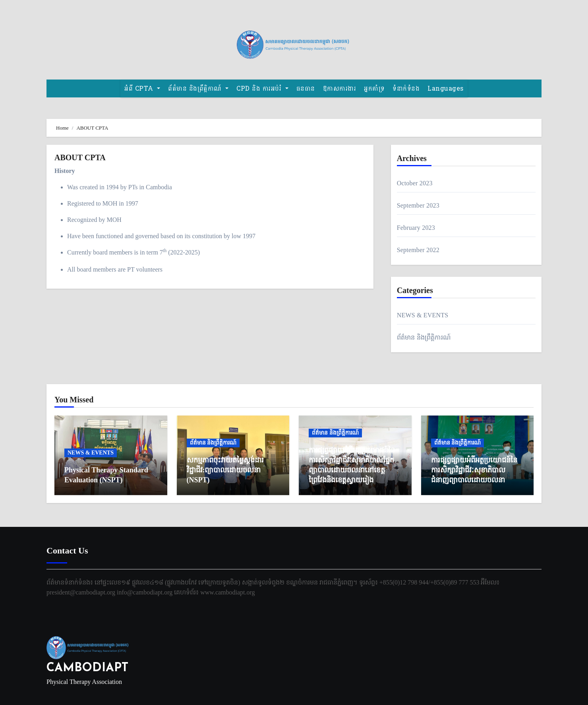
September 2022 (418, 250)
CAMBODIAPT (87, 668)
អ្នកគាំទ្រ (374, 88)
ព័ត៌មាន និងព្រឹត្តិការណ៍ (424, 337)
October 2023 (415, 183)
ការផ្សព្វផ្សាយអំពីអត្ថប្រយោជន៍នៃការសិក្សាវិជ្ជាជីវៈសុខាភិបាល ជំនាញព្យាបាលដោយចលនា (474, 470)
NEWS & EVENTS (423, 315)
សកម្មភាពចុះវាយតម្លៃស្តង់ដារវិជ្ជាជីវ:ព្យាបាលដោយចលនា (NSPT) (225, 470)
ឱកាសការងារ (340, 88)
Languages (446, 88)
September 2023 (418, 205)
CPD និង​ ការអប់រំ (262, 88)
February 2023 (416, 228)
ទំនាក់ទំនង (406, 88)
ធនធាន (306, 88)
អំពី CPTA (142, 88)
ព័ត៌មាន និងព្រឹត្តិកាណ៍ (198, 88)
